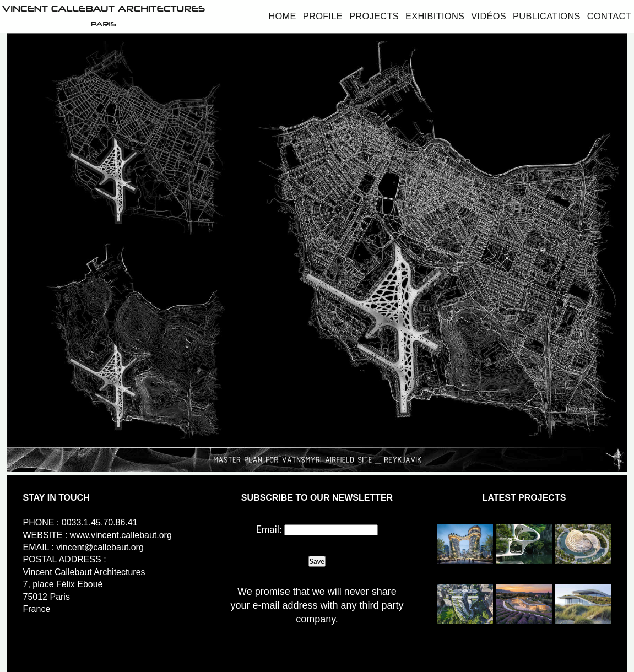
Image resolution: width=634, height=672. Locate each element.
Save (317, 561)
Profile (323, 16)
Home (282, 16)
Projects (374, 16)
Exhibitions (435, 16)
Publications (547, 16)
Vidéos (489, 16)
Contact (609, 16)
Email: (269, 529)
